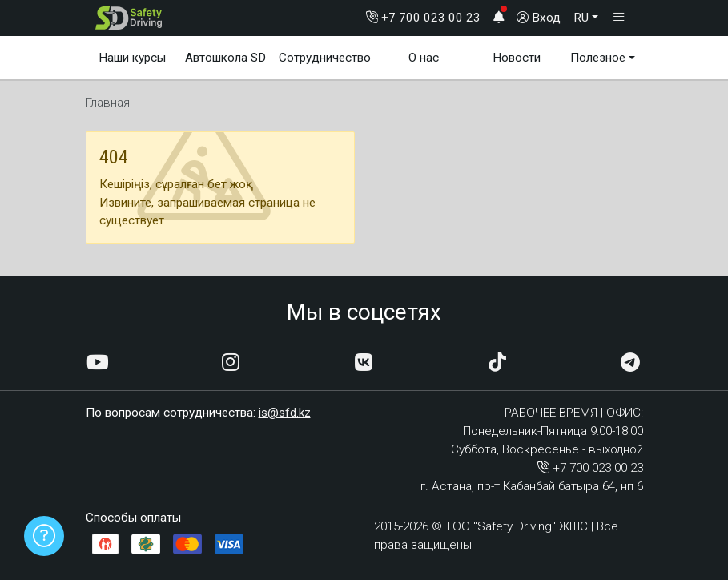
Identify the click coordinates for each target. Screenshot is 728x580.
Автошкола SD (225, 58)
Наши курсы (132, 58)
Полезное (598, 58)
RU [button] (581, 18)
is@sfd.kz (285, 413)
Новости (517, 58)
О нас (424, 58)
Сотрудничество (325, 58)
